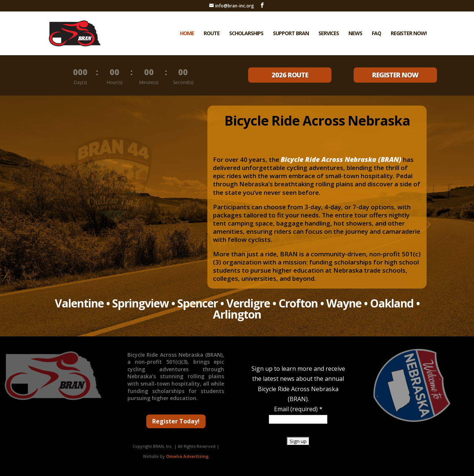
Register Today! (176, 421)
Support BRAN (291, 34)
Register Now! (409, 34)
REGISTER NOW (395, 75)
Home (187, 34)
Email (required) (298, 409)
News (355, 34)
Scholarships (246, 34)
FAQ (376, 34)
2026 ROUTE (290, 75)
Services (329, 34)
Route (212, 34)
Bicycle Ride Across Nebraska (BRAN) (341, 159)
